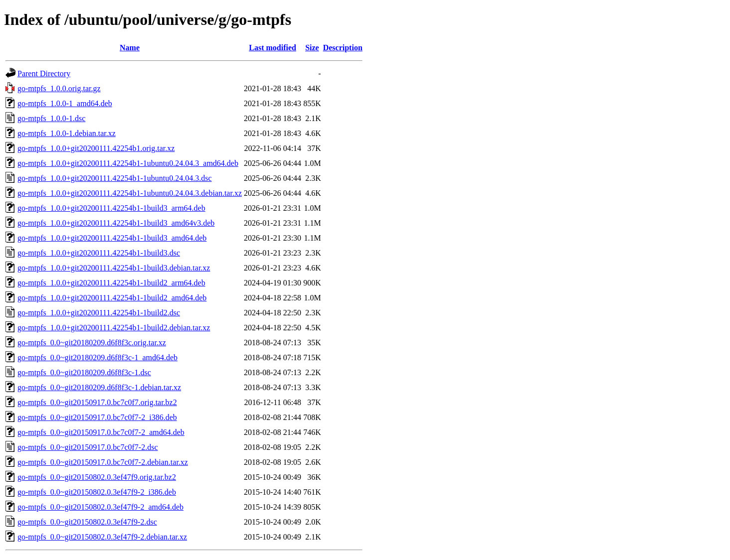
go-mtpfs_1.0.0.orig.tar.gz (59, 88)
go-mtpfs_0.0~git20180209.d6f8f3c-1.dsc (84, 372)
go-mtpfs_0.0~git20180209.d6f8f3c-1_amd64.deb (97, 357)
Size (312, 48)
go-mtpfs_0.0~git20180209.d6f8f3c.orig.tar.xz (92, 343)
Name (130, 48)
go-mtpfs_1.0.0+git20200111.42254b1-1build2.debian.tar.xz (114, 328)
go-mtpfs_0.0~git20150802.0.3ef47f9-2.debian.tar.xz (102, 537)
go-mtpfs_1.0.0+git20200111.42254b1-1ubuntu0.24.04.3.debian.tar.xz (130, 193)
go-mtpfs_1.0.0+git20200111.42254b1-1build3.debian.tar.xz (114, 268)
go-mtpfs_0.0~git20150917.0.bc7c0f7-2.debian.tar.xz (103, 462)
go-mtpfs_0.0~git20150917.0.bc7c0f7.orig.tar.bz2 (97, 402)
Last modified (273, 48)
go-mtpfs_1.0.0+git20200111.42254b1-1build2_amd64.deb (112, 298)
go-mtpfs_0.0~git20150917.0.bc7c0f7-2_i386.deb (97, 417)
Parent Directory (44, 73)
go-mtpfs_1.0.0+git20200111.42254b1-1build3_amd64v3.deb (116, 223)
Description (343, 48)
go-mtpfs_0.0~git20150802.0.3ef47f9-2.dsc (87, 522)
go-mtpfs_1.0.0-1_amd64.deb (65, 103)
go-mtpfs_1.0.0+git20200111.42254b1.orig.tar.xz (96, 148)
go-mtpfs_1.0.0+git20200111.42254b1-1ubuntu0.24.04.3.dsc (115, 178)
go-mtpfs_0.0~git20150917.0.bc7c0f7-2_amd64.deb (101, 432)
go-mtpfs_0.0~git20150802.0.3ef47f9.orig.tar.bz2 (97, 477)
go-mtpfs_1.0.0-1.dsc (51, 118)
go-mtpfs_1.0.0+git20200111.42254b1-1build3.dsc (99, 253)
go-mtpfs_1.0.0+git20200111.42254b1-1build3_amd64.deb (112, 238)
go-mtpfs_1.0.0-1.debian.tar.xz (67, 133)
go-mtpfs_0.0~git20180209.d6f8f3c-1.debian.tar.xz (99, 387)
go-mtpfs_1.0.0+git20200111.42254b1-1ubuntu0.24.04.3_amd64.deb (128, 163)
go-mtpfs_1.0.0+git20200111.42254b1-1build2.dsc (99, 313)
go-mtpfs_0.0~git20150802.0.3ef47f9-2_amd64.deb (100, 507)
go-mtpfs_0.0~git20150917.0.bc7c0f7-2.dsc (88, 447)
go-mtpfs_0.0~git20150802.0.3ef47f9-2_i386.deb (97, 492)
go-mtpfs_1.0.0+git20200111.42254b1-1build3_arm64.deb (111, 208)
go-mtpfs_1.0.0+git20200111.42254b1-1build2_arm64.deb (111, 283)
